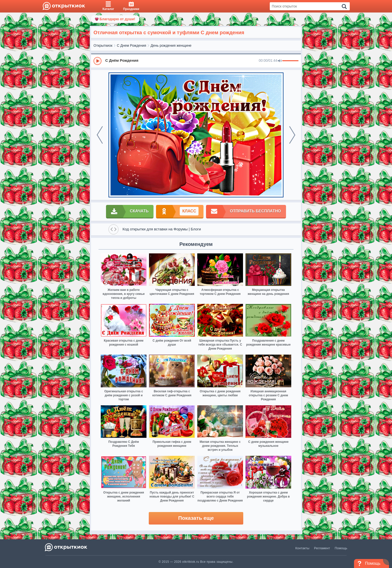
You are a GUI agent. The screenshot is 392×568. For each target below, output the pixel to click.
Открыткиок (103, 45)
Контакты (302, 548)
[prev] (100, 135)
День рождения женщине (171, 45)
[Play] (97, 61)
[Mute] (280, 61)
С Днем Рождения (131, 45)
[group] (196, 61)
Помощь (341, 548)
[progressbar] (290, 61)
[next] (292, 135)
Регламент (322, 548)
